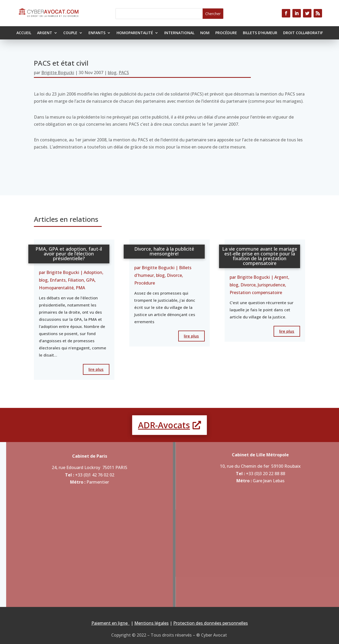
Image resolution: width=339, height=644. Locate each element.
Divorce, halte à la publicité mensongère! (164, 251)
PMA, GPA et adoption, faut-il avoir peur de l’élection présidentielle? (69, 254)
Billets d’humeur (260, 33)
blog (112, 73)
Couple (70, 33)
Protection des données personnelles (211, 623)
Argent (45, 33)
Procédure (226, 33)
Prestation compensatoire (256, 292)
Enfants (97, 33)
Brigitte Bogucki (58, 73)
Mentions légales (151, 623)
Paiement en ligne (111, 623)
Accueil (24, 33)
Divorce (174, 275)
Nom (205, 33)
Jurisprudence (271, 285)
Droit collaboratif (303, 33)
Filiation (76, 280)
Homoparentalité (135, 33)
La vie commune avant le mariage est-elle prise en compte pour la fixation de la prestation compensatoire (260, 256)
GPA (90, 280)
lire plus (96, 369)
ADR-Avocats (164, 425)
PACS (124, 73)
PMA (80, 288)
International (179, 33)
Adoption (93, 272)
